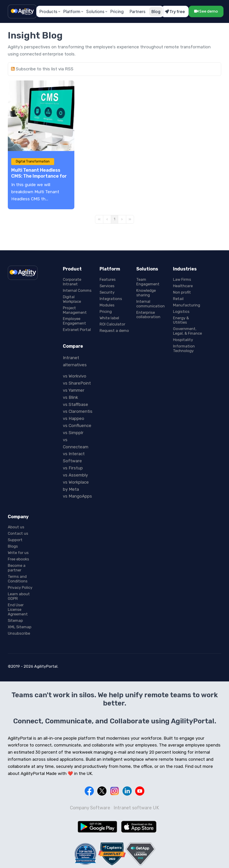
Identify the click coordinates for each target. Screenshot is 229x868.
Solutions (95, 11)
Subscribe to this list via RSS (45, 69)
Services (107, 286)
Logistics (181, 311)
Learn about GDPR (19, 596)
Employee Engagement (74, 321)
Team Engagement (148, 282)
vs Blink (70, 397)
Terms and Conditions (18, 579)
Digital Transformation (33, 161)
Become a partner (17, 568)
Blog (156, 11)
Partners (138, 11)
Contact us (18, 533)
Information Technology (184, 348)
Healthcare (183, 286)
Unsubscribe (19, 633)
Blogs (13, 546)
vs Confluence (77, 426)
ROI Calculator (112, 324)
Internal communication (151, 304)
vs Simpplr (73, 433)
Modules (107, 305)
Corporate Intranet (72, 282)
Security (107, 292)
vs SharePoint (77, 383)
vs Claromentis (78, 411)
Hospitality (183, 340)
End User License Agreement (18, 609)
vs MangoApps (77, 496)
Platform (72, 11)
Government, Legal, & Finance (187, 331)
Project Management (75, 310)
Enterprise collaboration (148, 315)
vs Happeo (74, 419)
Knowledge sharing (146, 293)
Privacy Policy (20, 587)
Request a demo (114, 331)
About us (16, 527)
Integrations (111, 299)
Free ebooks (18, 559)
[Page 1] (114, 219)
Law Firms (182, 279)
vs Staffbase (75, 405)
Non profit (182, 292)
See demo (206, 11)
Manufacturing (187, 305)
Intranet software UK (136, 808)
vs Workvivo (75, 376)
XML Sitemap (20, 627)
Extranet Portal (77, 330)
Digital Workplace (72, 299)
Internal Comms (77, 290)
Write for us (18, 553)
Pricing (117, 11)
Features (108, 279)
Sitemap (15, 620)
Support (15, 540)
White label (109, 318)
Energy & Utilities (181, 320)
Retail (178, 299)
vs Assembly (75, 475)
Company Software (90, 808)
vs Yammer (74, 390)
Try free (175, 11)
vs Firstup (73, 468)
